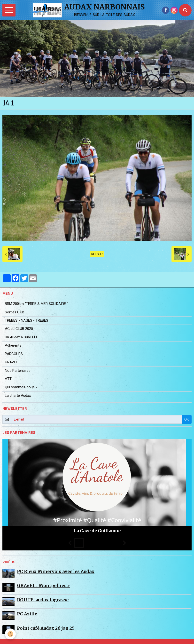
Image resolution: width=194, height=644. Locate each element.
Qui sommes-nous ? (21, 387)
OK (187, 419)
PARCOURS (14, 354)
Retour (97, 254)
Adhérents (13, 345)
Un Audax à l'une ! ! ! (21, 337)
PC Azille (27, 614)
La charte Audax (18, 396)
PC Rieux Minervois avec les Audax (56, 571)
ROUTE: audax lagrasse (43, 600)
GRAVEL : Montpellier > (43, 585)
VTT (8, 379)
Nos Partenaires (18, 371)
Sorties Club (15, 312)
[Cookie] (10, 634)
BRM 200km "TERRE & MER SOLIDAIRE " (36, 304)
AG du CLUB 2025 (19, 329)
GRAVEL (11, 362)
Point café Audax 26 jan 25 (46, 628)
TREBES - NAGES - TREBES (27, 320)
